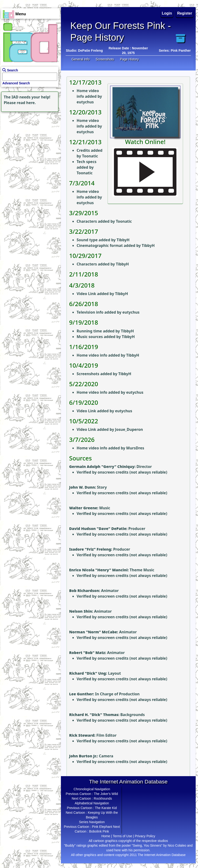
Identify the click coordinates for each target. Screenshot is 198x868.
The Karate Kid (106, 808)
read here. (26, 103)
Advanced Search (16, 83)
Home (106, 836)
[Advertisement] (29, 142)
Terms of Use (122, 836)
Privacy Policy (145, 836)
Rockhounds (103, 798)
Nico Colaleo (177, 845)
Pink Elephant (102, 827)
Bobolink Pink (99, 831)
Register (185, 13)
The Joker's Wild (106, 794)
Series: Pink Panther (175, 51)
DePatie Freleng (90, 51)
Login (167, 13)
